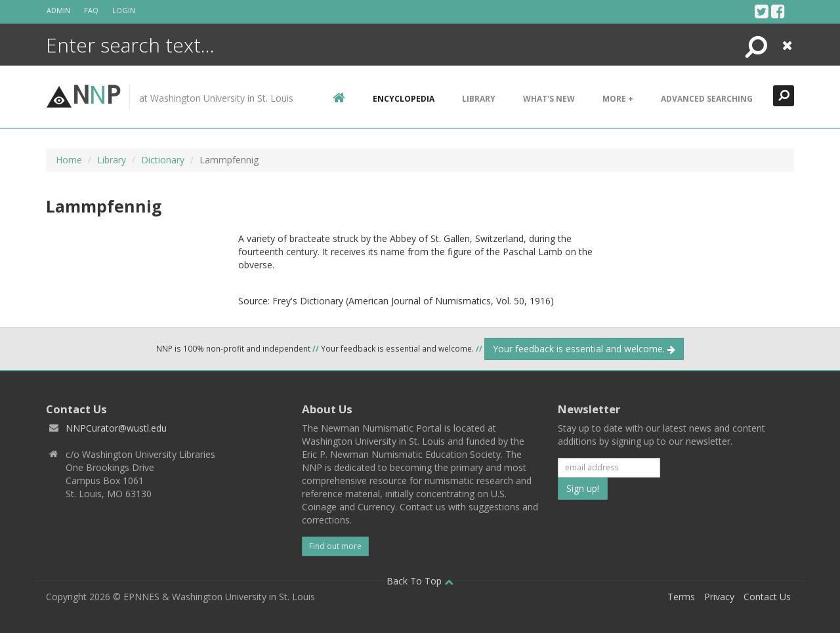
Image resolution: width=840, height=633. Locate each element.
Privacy (719, 597)
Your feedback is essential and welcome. (584, 349)
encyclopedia (404, 99)
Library (479, 99)
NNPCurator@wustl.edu (116, 428)
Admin (58, 10)
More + (618, 99)
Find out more (335, 546)
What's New (549, 99)
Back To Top (420, 581)
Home (69, 160)
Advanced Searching (707, 99)
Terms (681, 597)
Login (124, 10)
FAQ (91, 10)
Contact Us (767, 597)
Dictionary (163, 160)
